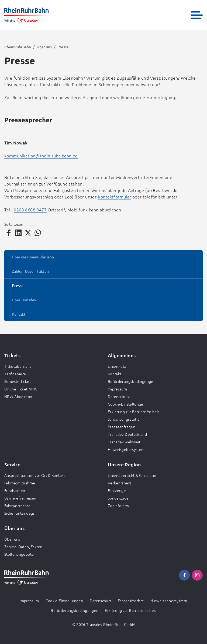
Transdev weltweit (124, 442)
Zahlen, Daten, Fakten (23, 547)
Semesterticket (18, 381)
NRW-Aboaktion (18, 396)
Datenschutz (119, 396)
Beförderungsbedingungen (132, 381)
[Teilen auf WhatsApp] (38, 233)
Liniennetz (117, 366)
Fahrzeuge (117, 490)
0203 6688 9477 (30, 210)
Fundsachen (15, 490)
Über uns (44, 47)
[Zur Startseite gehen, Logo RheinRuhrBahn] (27, 15)
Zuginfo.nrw (118, 505)
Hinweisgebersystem (126, 449)
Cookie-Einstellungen (127, 404)
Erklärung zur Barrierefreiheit (134, 412)
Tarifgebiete (15, 374)
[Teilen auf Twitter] (28, 233)
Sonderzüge (118, 498)
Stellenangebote (19, 554)
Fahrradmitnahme (20, 483)
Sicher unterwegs (20, 513)
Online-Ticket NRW (21, 389)
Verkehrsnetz (120, 483)
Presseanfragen (122, 427)
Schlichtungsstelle (124, 419)
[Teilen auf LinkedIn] (18, 233)
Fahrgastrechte (17, 505)
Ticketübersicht (18, 366)
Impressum (117, 389)
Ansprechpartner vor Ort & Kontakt (35, 475)
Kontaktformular (115, 197)
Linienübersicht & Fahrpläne (132, 475)
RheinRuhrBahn (18, 47)
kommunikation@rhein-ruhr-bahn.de (41, 156)
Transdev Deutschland (127, 434)
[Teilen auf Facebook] (9, 233)
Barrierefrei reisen (20, 498)
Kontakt (115, 374)
